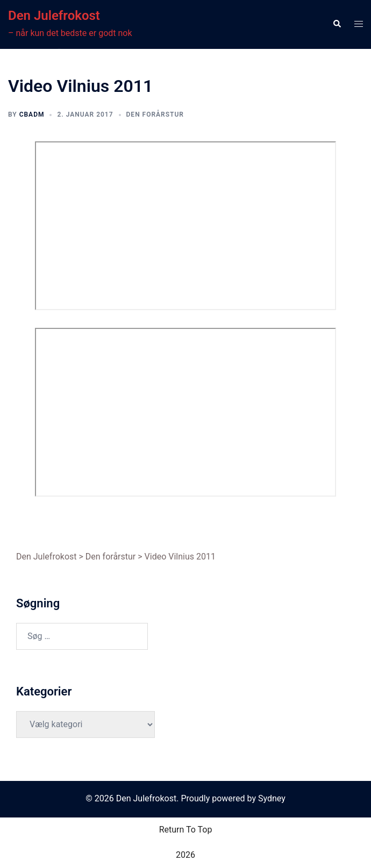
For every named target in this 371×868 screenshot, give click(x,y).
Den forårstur (155, 114)
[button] (337, 24)
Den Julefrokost (54, 16)
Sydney (272, 798)
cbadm (32, 114)
